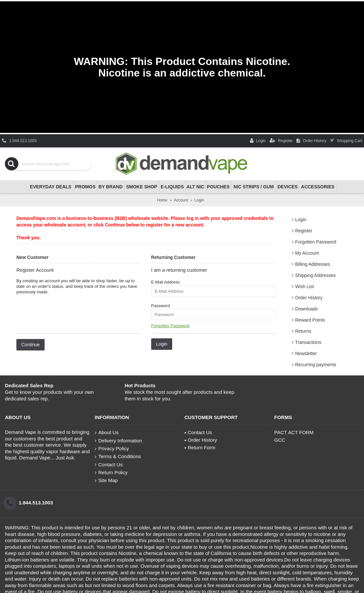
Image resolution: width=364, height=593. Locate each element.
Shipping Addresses (315, 275)
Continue (30, 345)
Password (161, 306)
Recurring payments (316, 365)
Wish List (304, 286)
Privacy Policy (112, 449)
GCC (280, 440)
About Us (107, 433)
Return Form (200, 447)
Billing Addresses (313, 264)
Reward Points (310, 320)
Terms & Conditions (118, 456)
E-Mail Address (165, 282)
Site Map (106, 480)
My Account (307, 253)
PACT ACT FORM (294, 432)
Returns (303, 331)
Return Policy (111, 473)
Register (304, 231)
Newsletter (306, 353)
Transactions (308, 342)
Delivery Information (118, 441)
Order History (309, 298)
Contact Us (109, 465)
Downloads (306, 309)
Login (301, 220)
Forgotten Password (316, 242)
